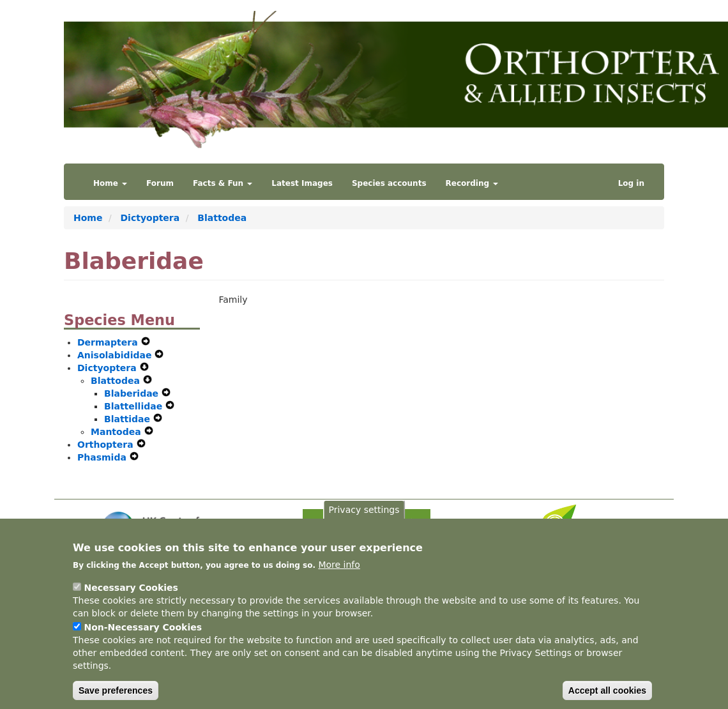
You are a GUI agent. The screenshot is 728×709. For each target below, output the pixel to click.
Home (110, 183)
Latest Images (302, 183)
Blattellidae (135, 406)
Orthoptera (107, 445)
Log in (631, 183)
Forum (160, 183)
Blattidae (129, 419)
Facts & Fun (223, 183)
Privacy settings (364, 529)
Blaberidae (133, 393)
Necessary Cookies (131, 607)
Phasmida (103, 457)
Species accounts (389, 183)
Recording (472, 183)
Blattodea (222, 218)
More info (339, 584)
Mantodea (118, 432)
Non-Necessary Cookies (143, 646)
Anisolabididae (116, 355)
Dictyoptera (150, 218)
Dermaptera (109, 342)
